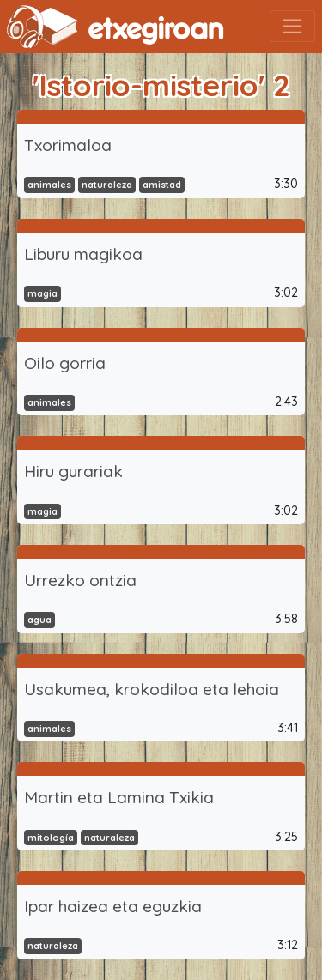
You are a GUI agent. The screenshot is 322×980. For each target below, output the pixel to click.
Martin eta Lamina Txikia (119, 797)
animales (49, 185)
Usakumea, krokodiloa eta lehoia (152, 689)
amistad (162, 185)
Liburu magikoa (83, 254)
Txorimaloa (68, 145)
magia (43, 293)
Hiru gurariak (73, 471)
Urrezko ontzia (80, 580)
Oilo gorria (65, 363)
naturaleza (107, 185)
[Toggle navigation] (292, 26)
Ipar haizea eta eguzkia (113, 906)
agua (39, 620)
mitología (51, 838)
